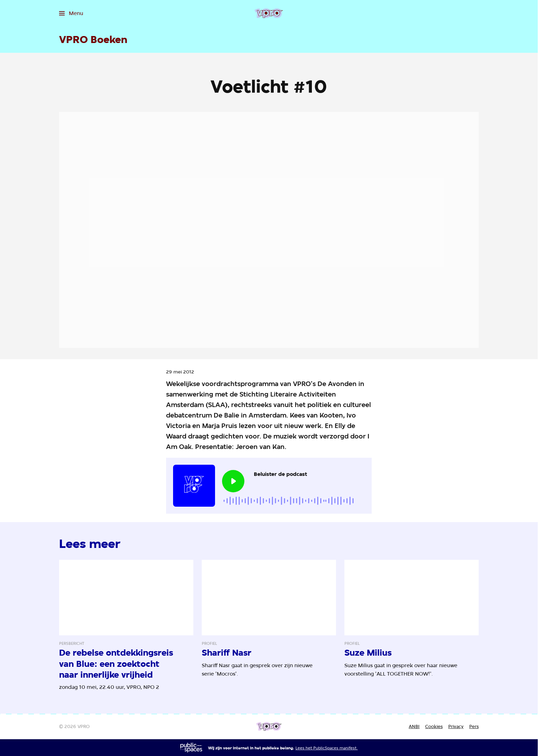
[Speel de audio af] (233, 481)
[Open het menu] (71, 13)
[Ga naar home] (269, 13)
